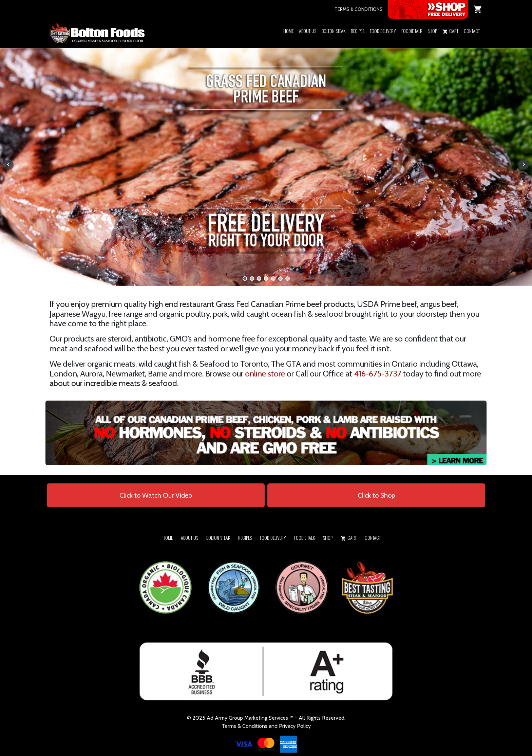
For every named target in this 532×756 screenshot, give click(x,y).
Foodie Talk (412, 31)
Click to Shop (376, 495)
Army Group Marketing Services (251, 718)
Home (288, 31)
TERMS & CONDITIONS (359, 9)
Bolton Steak (334, 31)
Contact (472, 31)
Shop (432, 31)
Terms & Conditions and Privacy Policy (266, 726)
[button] (432, 40)
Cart (450, 31)
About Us (308, 31)
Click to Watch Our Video (156, 495)
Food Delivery (383, 31)
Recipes (358, 31)
